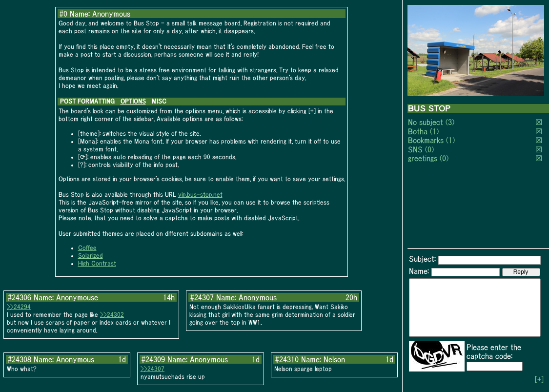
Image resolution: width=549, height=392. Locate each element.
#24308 (20, 359)
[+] (539, 379)
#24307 (202, 297)
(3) (450, 122)
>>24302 (112, 315)
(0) (429, 149)
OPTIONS (133, 101)
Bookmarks (426, 140)
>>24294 (19, 307)
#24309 (153, 359)
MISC (159, 101)
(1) (434, 131)
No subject (427, 122)
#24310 (287, 359)
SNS (415, 149)
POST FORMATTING (87, 101)
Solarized (91, 256)
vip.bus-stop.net (200, 195)
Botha (418, 131)
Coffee (87, 248)
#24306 (20, 297)
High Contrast (97, 263)
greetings (423, 158)
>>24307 (152, 369)
